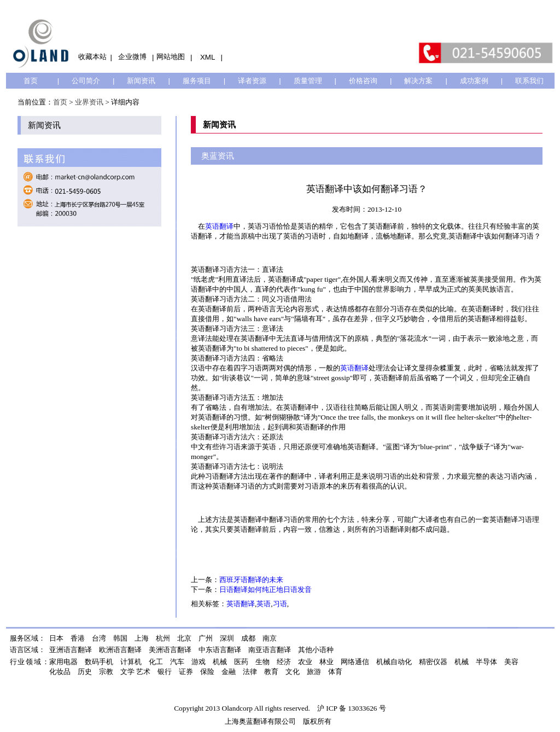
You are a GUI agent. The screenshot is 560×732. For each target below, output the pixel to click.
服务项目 (197, 81)
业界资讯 (89, 102)
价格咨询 (363, 81)
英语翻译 (219, 226)
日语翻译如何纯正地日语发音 (266, 589)
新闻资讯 (141, 81)
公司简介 (86, 81)
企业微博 (132, 57)
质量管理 (308, 81)
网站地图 (171, 57)
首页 (31, 81)
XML (208, 57)
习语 (280, 604)
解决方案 (418, 81)
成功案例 (474, 81)
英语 (264, 604)
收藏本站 (92, 57)
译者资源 (252, 81)
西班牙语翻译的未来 (251, 580)
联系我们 (529, 81)
